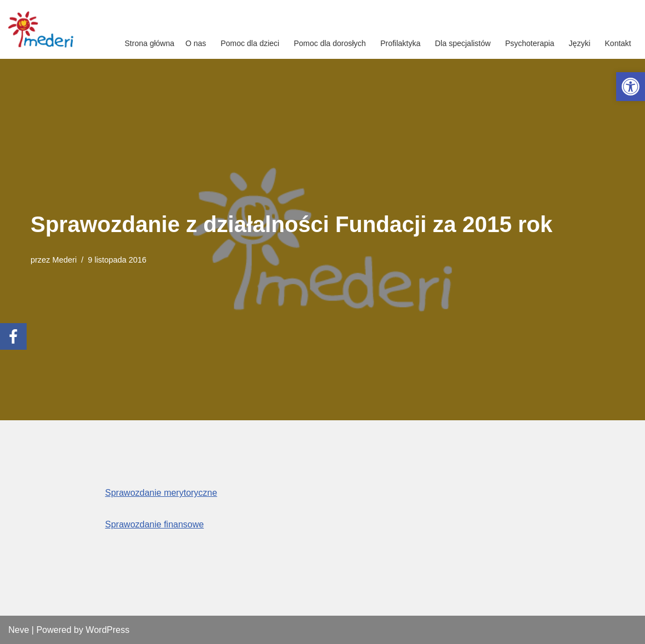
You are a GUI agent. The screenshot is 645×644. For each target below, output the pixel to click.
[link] (631, 87)
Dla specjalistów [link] (463, 43)
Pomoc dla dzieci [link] (250, 43)
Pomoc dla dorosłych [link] (330, 43)
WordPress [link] (107, 630)
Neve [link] (19, 630)
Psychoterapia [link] (530, 43)
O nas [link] (196, 43)
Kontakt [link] (618, 43)
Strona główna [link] (150, 43)
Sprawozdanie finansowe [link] (154, 524)
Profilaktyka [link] (400, 43)
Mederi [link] (64, 260)
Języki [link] (580, 43)
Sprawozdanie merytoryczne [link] (161, 493)
